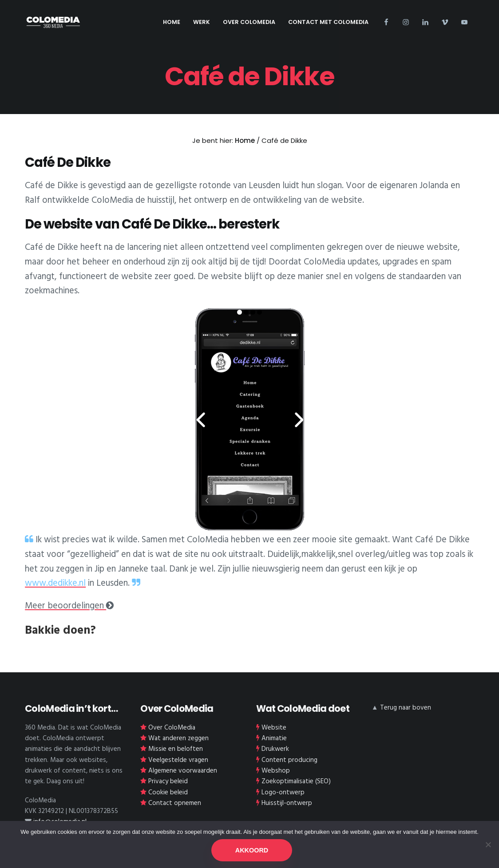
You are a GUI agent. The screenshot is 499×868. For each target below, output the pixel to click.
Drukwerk (275, 749)
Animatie (274, 738)
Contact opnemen (175, 803)
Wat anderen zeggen (178, 738)
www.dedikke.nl (55, 584)
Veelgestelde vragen (178, 760)
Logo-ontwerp (283, 793)
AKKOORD (252, 850)
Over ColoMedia (172, 728)
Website (274, 728)
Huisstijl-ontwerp (287, 803)
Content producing (289, 760)
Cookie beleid (168, 793)
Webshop (276, 771)
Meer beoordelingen (69, 606)
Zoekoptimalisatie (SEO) (296, 781)
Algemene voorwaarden (183, 771)
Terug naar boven (406, 708)
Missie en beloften (176, 749)
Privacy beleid (168, 781)
